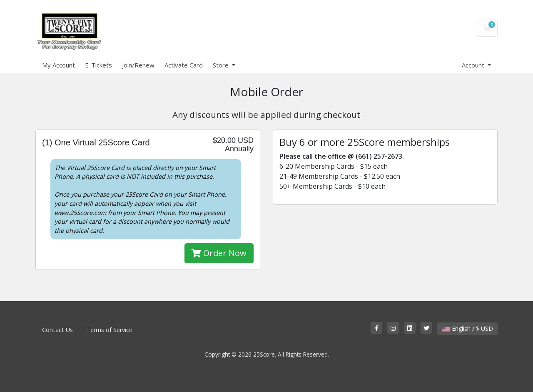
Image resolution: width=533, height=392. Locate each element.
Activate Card (184, 65)
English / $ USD (467, 328)
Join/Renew (138, 65)
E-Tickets (98, 65)
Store (222, 65)
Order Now (219, 253)
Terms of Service (109, 330)
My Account (59, 65)
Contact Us (57, 330)
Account (474, 65)
